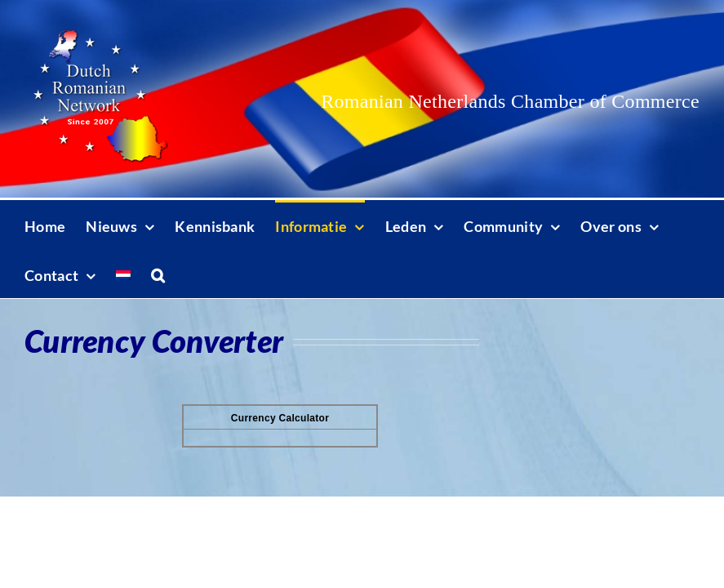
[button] (158, 274)
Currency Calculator (280, 418)
